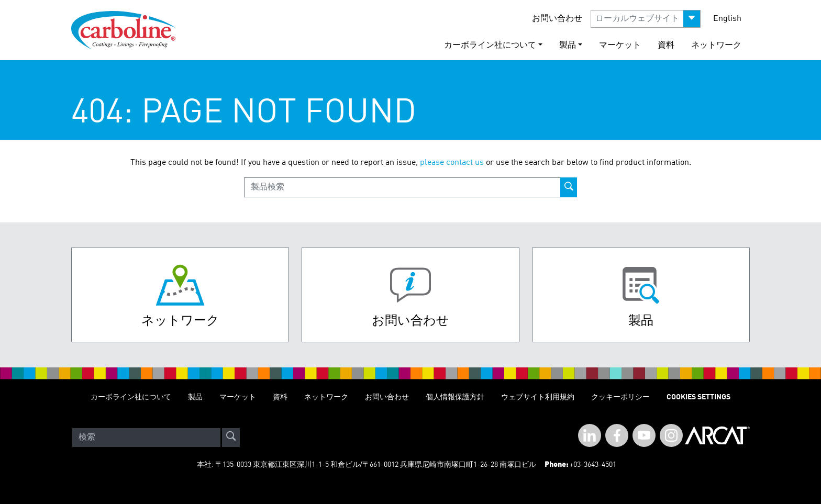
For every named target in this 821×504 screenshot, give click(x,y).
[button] (646, 19)
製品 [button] (568, 46)
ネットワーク (716, 46)
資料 (666, 46)
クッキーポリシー (620, 397)
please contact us (452, 163)
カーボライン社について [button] (490, 46)
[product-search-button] (569, 187)
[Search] (146, 438)
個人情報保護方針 (455, 397)
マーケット (620, 46)
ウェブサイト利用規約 (538, 397)
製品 (195, 397)
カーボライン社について (131, 397)
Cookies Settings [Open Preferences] (698, 397)
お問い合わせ (557, 19)
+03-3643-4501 (593, 465)
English (727, 19)
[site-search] (231, 438)
